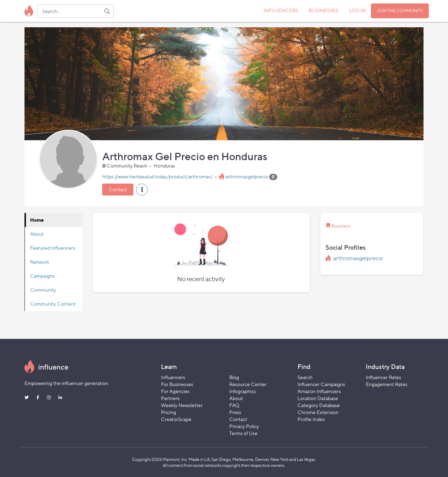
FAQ (234, 405)
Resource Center (248, 384)
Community (43, 290)
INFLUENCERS (281, 10)
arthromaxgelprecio (247, 176)
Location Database (318, 398)
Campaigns (42, 276)
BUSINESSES (324, 10)
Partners (170, 398)
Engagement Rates (387, 384)
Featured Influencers (53, 248)
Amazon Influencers (319, 391)
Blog (234, 377)
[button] (142, 190)
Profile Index (311, 419)
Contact (118, 189)
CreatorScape (176, 419)
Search (305, 377)
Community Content (53, 304)
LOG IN (357, 10)
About (37, 234)
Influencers (173, 377)
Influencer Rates (383, 377)
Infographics (243, 391)
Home (37, 220)
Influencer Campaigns (321, 384)
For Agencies (175, 391)
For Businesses (177, 384)
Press (235, 412)
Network (40, 262)
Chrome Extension (318, 412)
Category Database (319, 405)
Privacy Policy (244, 426)
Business (341, 226)
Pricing (169, 412)
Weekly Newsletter (182, 405)
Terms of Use (243, 433)
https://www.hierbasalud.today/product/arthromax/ (157, 176)
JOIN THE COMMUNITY (400, 11)
